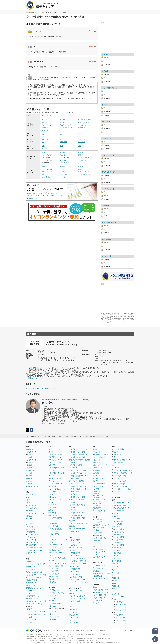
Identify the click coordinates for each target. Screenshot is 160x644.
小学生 (86, 523)
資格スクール (74, 566)
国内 (52, 611)
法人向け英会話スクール (78, 580)
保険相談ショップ (32, 486)
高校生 (73, 523)
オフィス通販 (53, 571)
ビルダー (30, 609)
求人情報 (102, 631)
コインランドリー (55, 462)
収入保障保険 (118, 540)
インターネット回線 (119, 481)
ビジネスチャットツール (101, 525)
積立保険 (115, 566)
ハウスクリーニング (55, 460)
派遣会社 (96, 481)
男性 (43, 135)
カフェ (51, 542)
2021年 (47, 388)
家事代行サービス (55, 457)
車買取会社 (52, 510)
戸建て (39, 564)
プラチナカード (121, 610)
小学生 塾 (73, 510)
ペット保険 (29, 473)
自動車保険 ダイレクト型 (121, 503)
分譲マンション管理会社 (34, 572)
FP (72, 553)
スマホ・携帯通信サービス (121, 449)
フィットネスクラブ (76, 591)
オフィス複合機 (54, 574)
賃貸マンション (31, 585)
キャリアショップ (84, 125)
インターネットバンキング (35, 513)
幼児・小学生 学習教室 (77, 529)
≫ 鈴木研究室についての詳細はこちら (55, 424)
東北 (31, 612)
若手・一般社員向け (101, 538)
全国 (105, 598)
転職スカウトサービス (100, 465)
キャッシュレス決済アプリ (35, 542)
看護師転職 (96, 470)
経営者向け (98, 533)
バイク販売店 (53, 526)
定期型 (122, 529)
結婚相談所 (96, 571)
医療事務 (77, 553)
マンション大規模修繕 (33, 577)
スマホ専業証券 (31, 505)
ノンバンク (37, 527)
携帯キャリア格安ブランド (123, 460)
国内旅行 (53, 593)
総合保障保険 (117, 558)
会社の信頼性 (82, 128)
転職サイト (96, 460)
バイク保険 (29, 457)
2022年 (41, 388)
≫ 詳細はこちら (31, 378)
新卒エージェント (99, 500)
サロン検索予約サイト (100, 557)
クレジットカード (32, 529)
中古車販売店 (53, 515)
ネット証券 (29, 495)
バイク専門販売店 (56, 529)
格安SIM (116, 452)
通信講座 (72, 550)
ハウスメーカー (33, 620)
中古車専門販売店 (56, 518)
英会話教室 (73, 545)
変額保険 (115, 564)
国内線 (52, 603)
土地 (44, 564)
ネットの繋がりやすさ (85, 120)
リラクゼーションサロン (78, 596)
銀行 (29, 503)
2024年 (28, 388)
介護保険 (115, 556)
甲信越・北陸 (82, 473)
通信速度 (63, 120)
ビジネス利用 (55, 617)
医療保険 (29, 478)
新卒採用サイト (98, 496)
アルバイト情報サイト (100, 457)
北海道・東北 (46, 139)
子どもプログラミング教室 (79, 582)
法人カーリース (98, 519)
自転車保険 (29, 465)
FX (27, 521)
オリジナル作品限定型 (58, 558)
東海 (35, 575)
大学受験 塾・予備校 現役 (78, 449)
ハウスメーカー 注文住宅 (34, 604)
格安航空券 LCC (54, 601)
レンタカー (52, 502)
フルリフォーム (33, 593)
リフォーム (29, 591)
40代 (80, 146)
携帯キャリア (118, 457)
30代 (61, 146)
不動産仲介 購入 (31, 567)
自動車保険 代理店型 (119, 505)
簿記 (77, 556)
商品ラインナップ (65, 125)
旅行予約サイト (54, 590)
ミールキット (53, 470)
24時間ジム (73, 593)
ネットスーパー (54, 476)
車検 (50, 537)
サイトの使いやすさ (66, 128)
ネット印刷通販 (98, 522)
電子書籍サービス (55, 550)
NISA (27, 497)
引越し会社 (52, 497)
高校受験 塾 (73, 468)
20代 (43, 146)
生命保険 (29, 476)
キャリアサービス (84, 122)
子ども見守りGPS (55, 582)
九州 (44, 575)
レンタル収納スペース (58, 489)
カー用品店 (73, 620)
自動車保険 (29, 449)
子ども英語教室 (75, 540)
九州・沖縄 (82, 142)
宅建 (72, 556)
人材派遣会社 (97, 508)
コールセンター (46, 130)
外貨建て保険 (117, 553)
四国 (115, 476)
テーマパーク (97, 603)
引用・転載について (92, 631)
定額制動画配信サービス (57, 545)
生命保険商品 (117, 534)
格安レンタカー (54, 505)
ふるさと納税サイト (55, 484)
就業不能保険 (117, 548)
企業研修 (96, 530)
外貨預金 (29, 516)
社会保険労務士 (83, 558)
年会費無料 (31, 532)
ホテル (51, 614)
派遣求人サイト (98, 486)
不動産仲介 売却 (31, 561)
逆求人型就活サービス (100, 454)
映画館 (95, 587)
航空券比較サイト (55, 595)
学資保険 (29, 484)
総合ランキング (46, 116)
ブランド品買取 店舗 (56, 566)
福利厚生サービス (55, 576)
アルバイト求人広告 (100, 511)
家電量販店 (73, 610)
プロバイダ (116, 468)
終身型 (116, 529)
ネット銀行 (29, 511)
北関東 (36, 612)
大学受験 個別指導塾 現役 (78, 454)
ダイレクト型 (32, 452)
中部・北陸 (82, 139)
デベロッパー (32, 622)
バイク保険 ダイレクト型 (121, 508)
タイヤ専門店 (74, 623)
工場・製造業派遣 (99, 484)
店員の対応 (45, 128)
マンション (31, 564)
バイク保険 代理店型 (119, 511)
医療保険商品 (117, 527)
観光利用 (53, 619)
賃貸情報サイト (31, 583)
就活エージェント (99, 449)
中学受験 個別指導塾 (77, 500)
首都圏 (29, 575)
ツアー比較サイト (55, 606)
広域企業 (117, 478)
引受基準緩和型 (119, 532)
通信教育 (72, 521)
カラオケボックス (99, 600)
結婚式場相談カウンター (101, 573)
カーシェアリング (55, 500)
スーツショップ (75, 618)
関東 (61, 139)
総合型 (52, 555)
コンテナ (53, 492)
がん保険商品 (117, 542)
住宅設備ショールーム (33, 588)
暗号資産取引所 (31, 545)
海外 (56, 611)
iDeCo (114, 583)
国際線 (59, 603)
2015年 (53, 388)
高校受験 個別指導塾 (77, 481)
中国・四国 (63, 142)
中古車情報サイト (55, 513)
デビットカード (31, 540)
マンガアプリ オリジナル (57, 563)
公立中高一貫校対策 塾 (77, 505)
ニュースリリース (57, 631)
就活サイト (96, 452)
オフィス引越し (54, 568)
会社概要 (47, 631)
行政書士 (74, 561)
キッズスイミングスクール (78, 599)
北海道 (73, 470)
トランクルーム (54, 486)
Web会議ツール (98, 527)
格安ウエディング (99, 568)
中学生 (79, 523)
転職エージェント (99, 468)
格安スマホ (117, 454)
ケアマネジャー (84, 561)
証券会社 (30, 500)
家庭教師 (72, 526)
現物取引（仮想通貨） (35, 548)
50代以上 (44, 148)
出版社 (52, 560)
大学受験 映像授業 (76, 465)
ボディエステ (97, 554)
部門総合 (44, 152)
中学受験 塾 (73, 494)
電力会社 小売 (53, 579)
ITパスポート (82, 564)
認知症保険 (116, 550)
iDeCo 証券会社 (31, 508)
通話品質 (44, 120)
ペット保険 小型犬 (118, 521)
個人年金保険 (117, 561)
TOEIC (73, 558)
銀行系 (29, 527)
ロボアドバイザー (32, 553)
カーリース (52, 507)
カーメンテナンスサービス (58, 539)
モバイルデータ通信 (119, 465)
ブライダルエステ (99, 549)
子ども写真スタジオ (55, 547)
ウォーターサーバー (55, 449)
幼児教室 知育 (74, 531)
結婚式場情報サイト (100, 576)
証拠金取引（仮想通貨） (36, 550)
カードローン (30, 524)
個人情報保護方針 (69, 631)
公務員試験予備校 (76, 577)
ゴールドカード (33, 537)
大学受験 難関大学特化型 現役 (80, 460)
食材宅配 (52, 465)
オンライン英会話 (76, 548)
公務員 (73, 564)
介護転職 (96, 473)
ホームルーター (117, 462)
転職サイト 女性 (98, 462)
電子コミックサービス (56, 553)
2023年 (34, 388)
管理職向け (98, 535)
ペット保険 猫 (117, 524)
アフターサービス (47, 125)
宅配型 (52, 494)
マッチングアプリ (99, 579)
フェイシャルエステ (100, 552)
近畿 (43, 142)
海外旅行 (61, 593)
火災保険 (29, 468)
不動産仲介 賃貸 (31, 580)
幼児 (72, 542)
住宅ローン (29, 519)
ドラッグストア (75, 612)
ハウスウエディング (100, 565)
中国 (131, 473)
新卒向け (97, 541)
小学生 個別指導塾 (76, 515)
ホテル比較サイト (55, 598)
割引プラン (63, 122)
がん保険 (29, 481)
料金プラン (45, 122)
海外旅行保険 (30, 470)
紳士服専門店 (74, 615)
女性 (61, 135)
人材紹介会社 (97, 504)
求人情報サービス (99, 489)
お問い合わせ (80, 631)
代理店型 (30, 454)
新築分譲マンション (33, 599)
